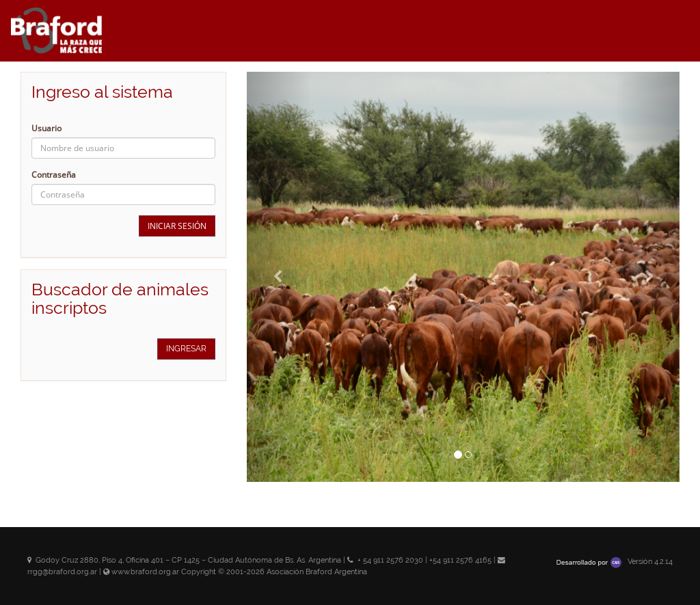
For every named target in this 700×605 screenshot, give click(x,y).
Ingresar (186, 349)
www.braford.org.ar (145, 572)
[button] (279, 277)
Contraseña (54, 175)
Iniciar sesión (177, 226)
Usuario (46, 128)
